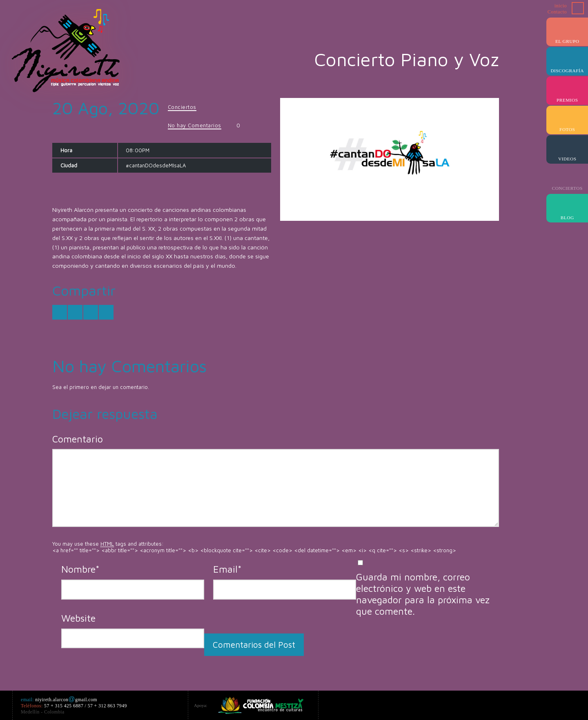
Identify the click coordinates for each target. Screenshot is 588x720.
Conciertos (567, 188)
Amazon (503, 704)
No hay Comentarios (195, 125)
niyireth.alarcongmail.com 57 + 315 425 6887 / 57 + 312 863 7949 (75, 706)
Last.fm (547, 704)
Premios (567, 100)
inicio (561, 6)
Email (227, 569)
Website (78, 618)
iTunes (532, 704)
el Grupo (567, 41)
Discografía (567, 71)
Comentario (78, 439)
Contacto (557, 12)
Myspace (562, 704)
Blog (567, 218)
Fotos (567, 129)
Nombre (80, 569)
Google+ (488, 704)
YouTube (518, 704)
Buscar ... (578, 8)
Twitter (459, 704)
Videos (567, 159)
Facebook (474, 704)
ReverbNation (577, 704)
